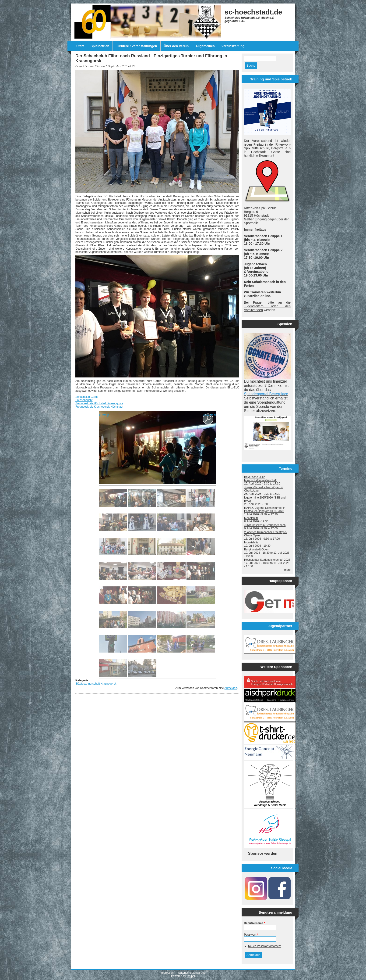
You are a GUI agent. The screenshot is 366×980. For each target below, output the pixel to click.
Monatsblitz (251, 518)
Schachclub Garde (87, 397)
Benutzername (255, 923)
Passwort (251, 935)
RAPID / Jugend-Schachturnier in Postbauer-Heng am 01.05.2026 (265, 510)
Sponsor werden (263, 853)
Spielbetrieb (100, 46)
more (287, 570)
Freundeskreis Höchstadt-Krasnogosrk (99, 403)
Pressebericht (84, 400)
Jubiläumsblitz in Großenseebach (265, 525)
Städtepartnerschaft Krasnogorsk (96, 684)
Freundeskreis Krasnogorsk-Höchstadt (99, 407)
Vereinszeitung (233, 46)
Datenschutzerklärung (192, 973)
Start (80, 46)
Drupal (191, 976)
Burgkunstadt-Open (256, 549)
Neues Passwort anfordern (265, 946)
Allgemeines (205, 46)
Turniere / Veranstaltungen (137, 46)
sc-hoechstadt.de (253, 12)
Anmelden (231, 688)
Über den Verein (176, 46)
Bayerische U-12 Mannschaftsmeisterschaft (260, 479)
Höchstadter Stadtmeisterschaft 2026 (267, 560)
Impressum (167, 973)
